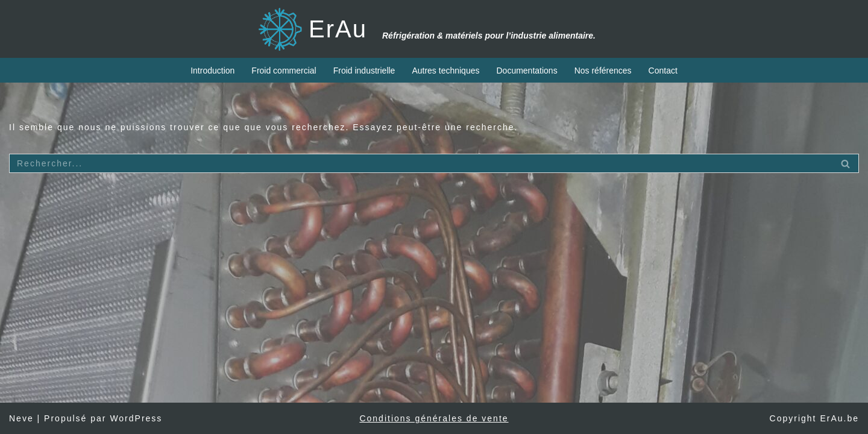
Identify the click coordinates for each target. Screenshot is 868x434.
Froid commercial (284, 71)
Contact (663, 71)
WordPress (136, 418)
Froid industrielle (364, 71)
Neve (21, 418)
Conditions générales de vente (434, 418)
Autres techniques (445, 71)
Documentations (527, 71)
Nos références (603, 71)
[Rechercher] (420, 163)
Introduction (212, 71)
